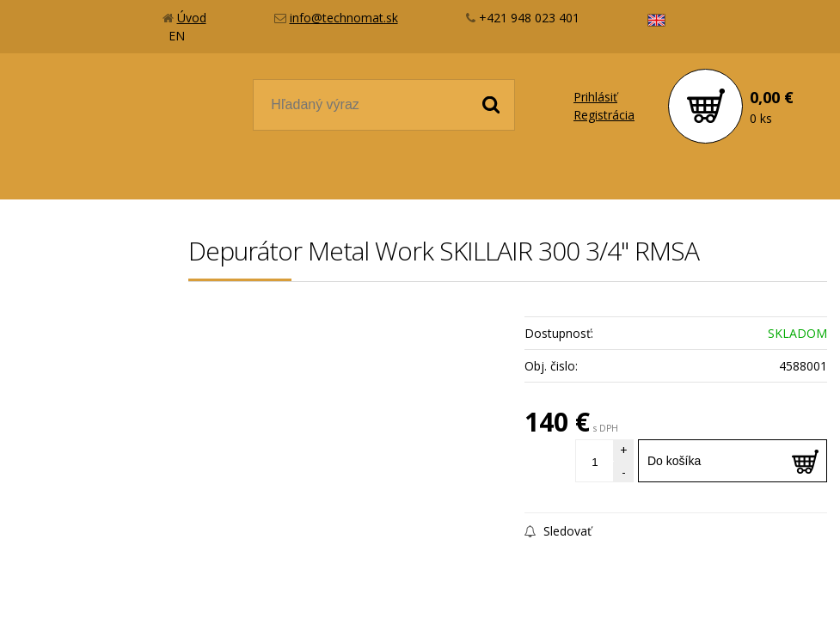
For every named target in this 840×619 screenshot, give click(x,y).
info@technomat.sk (344, 18)
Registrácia (604, 115)
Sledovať (558, 531)
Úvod (192, 18)
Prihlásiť (595, 97)
